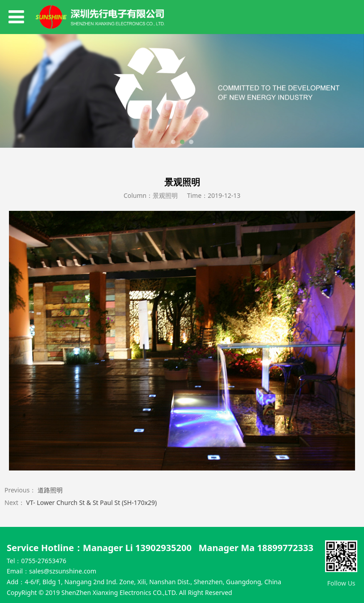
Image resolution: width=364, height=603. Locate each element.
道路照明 (50, 490)
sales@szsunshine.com (63, 571)
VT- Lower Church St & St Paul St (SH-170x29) (91, 502)
